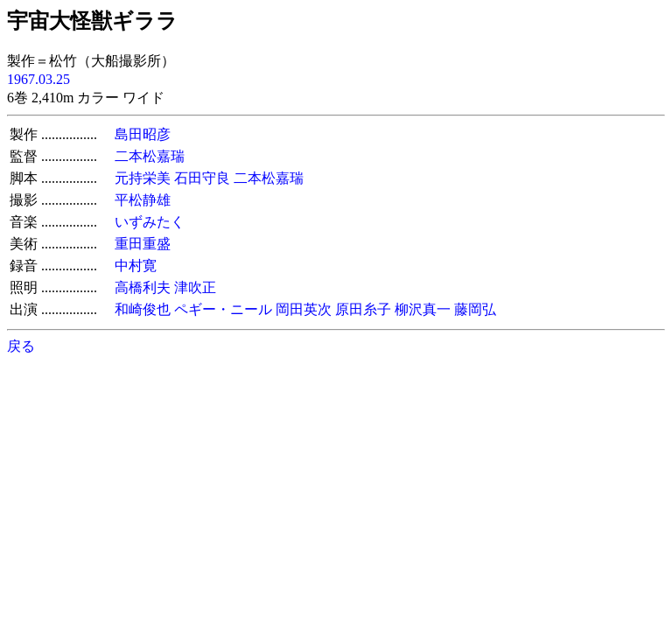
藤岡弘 (475, 309)
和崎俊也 (143, 309)
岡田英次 (304, 309)
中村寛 (136, 266)
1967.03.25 (38, 79)
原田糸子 (363, 309)
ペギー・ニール (223, 309)
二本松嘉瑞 (150, 156)
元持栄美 (143, 178)
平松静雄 (143, 200)
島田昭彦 (143, 134)
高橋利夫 (143, 287)
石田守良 (202, 178)
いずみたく (150, 222)
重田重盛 (143, 244)
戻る (21, 346)
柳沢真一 (423, 309)
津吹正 (195, 287)
